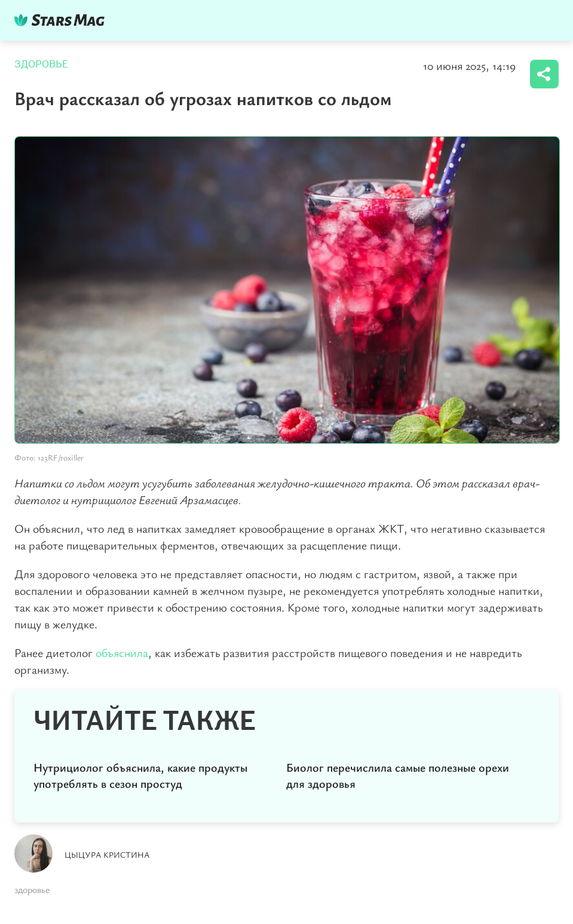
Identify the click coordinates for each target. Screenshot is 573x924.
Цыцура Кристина (107, 854)
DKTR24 (62, 20)
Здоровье (41, 64)
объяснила (122, 653)
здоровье (32, 889)
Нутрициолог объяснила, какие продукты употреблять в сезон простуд (140, 775)
